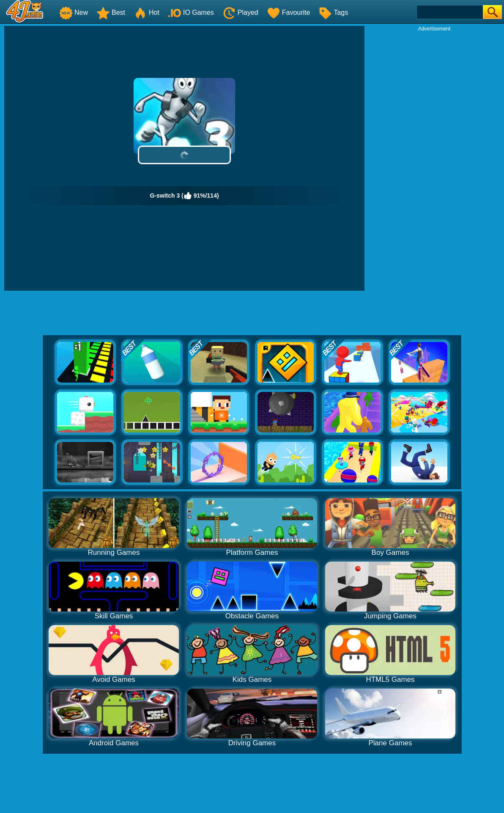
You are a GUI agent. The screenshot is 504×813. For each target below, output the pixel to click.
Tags (333, 12)
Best (111, 12)
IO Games (191, 12)
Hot (147, 12)
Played (240, 12)
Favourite (289, 12)
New (74, 12)
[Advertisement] (434, 85)
